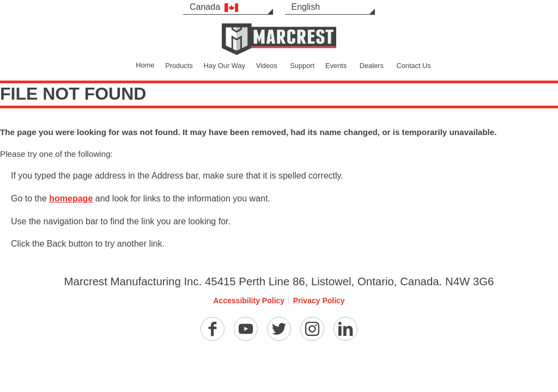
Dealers (372, 66)
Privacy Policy (319, 301)
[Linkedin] (345, 329)
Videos (267, 66)
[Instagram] (312, 329)
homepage (71, 198)
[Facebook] (213, 329)
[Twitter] (279, 329)
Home (145, 65)
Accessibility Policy (249, 301)
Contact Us (413, 66)
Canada (214, 7)
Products (179, 66)
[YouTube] (246, 329)
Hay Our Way (225, 66)
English (306, 7)
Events (336, 66)
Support (302, 66)
